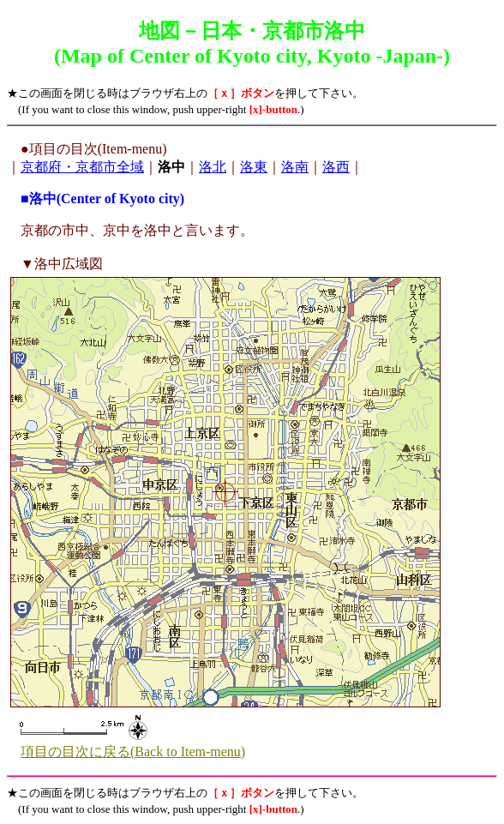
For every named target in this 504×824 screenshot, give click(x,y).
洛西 (336, 167)
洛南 (295, 167)
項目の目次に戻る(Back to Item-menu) (133, 752)
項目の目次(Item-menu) (98, 149)
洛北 (213, 167)
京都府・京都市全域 (82, 167)
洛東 (254, 167)
